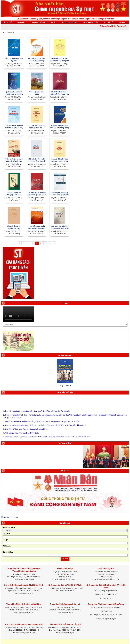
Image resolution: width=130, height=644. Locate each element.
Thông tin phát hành (70, 22)
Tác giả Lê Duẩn (65, 386)
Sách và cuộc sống (91, 22)
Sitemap (122, 22)
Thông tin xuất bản (38, 22)
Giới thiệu (21, 22)
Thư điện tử (109, 22)
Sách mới (10, 33)
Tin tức (54, 22)
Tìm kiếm (65, 559)
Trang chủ (8, 22)
